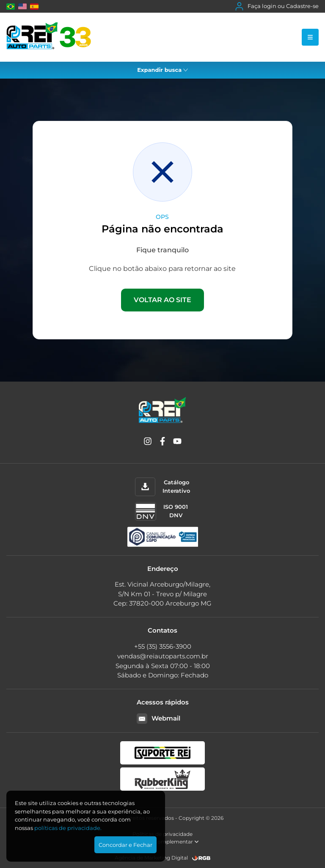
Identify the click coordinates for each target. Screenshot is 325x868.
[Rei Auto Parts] (49, 37)
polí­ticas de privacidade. (68, 828)
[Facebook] (162, 443)
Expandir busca (162, 70)
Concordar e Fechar (125, 845)
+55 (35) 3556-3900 (163, 646)
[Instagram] (148, 443)
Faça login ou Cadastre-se (277, 6)
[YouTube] (177, 443)
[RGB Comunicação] (201, 858)
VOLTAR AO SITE (162, 300)
